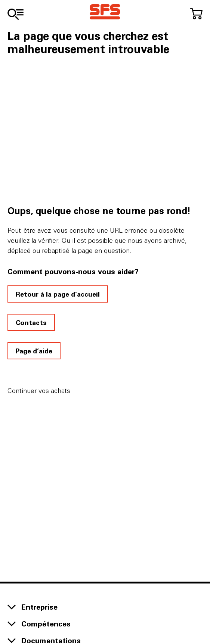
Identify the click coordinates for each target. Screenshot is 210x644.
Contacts (31, 322)
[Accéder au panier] (196, 14)
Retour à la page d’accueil (58, 294)
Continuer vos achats (39, 391)
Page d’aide (34, 351)
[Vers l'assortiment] (16, 14)
